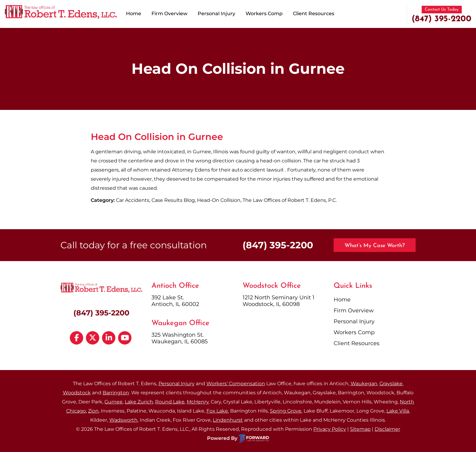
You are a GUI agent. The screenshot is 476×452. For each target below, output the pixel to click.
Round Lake (170, 402)
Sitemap (360, 429)
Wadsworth (123, 420)
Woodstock (77, 393)
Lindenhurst (228, 420)
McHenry (198, 402)
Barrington (116, 393)
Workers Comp (264, 14)
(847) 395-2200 (442, 19)
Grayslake (391, 384)
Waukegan (364, 384)
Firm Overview (169, 14)
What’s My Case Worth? (375, 246)
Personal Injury (216, 14)
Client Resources (314, 14)
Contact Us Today (442, 10)
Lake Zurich (139, 402)
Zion (93, 411)
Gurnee (114, 402)
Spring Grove (286, 411)
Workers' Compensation (236, 384)
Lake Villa (398, 411)
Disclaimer (387, 429)
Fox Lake (217, 411)
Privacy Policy (330, 429)
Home (134, 14)
